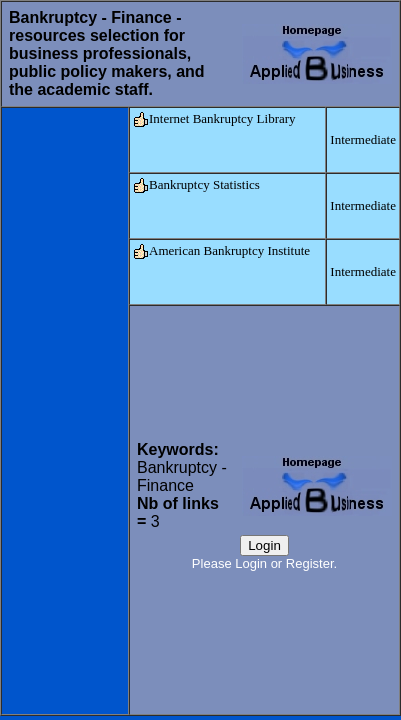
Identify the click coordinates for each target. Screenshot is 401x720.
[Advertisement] (65, 411)
